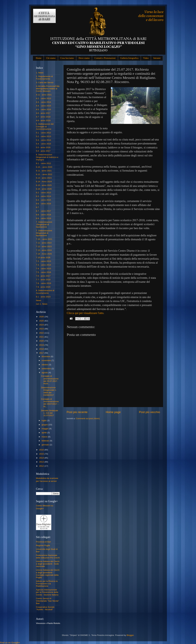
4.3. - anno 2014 (43, 102)
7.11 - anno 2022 (44, 243)
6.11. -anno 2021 (44, 171)
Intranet (157, 58)
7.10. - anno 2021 (44, 239)
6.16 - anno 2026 (44, 189)
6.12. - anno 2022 (44, 174)
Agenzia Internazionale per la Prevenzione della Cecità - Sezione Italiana (47, 592)
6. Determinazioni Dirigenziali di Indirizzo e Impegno (47, 157)
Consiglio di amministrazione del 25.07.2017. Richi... (50, 380)
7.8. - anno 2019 (43, 283)
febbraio (46, 441)
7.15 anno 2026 (43, 258)
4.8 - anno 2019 (43, 120)
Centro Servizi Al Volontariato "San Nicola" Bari (47, 601)
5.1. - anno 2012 (43, 133)
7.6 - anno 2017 (43, 276)
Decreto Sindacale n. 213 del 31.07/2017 (50, 413)
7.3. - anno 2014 (43, 265)
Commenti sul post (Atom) (88, 418)
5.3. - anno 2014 (43, 140)
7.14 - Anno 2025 (44, 254)
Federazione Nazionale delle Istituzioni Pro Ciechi (48, 556)
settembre (47, 369)
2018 (42, 349)
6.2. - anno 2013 (43, 193)
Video (146, 58)
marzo (45, 437)
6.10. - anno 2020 (44, 167)
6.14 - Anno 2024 (44, 182)
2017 (42, 353)
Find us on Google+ (10, 643)
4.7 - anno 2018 (43, 117)
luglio (44, 420)
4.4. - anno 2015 (43, 106)
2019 (42, 345)
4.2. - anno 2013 (43, 98)
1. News (40, 73)
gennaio (46, 445)
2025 (42, 321)
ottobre (45, 365)
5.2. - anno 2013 (43, 136)
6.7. (38, 207)
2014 (42, 458)
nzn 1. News (42, 304)
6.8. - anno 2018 (43, 215)
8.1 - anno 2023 (43, 297)
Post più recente (77, 412)
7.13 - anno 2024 (44, 250)
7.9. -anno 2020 (43, 287)
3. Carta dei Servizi (45, 82)
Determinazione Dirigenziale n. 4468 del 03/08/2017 (49, 391)
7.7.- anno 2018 (43, 280)
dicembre (46, 356)
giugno (45, 425)
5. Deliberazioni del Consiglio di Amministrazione (45, 126)
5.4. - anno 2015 (43, 144)
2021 (42, 337)
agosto (45, 373)
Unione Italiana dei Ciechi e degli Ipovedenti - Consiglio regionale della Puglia (48, 574)
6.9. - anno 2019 (43, 218)
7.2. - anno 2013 (43, 261)
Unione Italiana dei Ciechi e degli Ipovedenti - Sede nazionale (48, 564)
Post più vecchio (149, 412)
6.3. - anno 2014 (43, 196)
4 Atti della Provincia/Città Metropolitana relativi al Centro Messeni (48, 89)
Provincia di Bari (43, 542)
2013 (42, 462)
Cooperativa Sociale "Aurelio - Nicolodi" (45, 608)
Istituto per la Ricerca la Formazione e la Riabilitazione (47, 584)
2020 (42, 341)
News (39, 300)
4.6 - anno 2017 (43, 113)
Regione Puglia (43, 545)
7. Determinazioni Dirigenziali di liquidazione (44, 233)
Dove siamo (84, 58)
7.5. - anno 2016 (43, 272)
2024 (42, 325)
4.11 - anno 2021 (44, 95)
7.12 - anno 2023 (44, 246)
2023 (42, 329)
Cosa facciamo (67, 58)
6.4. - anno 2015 (43, 200)
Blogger (130, 635)
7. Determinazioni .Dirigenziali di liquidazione (44, 224)
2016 (42, 450)
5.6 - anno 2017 (43, 151)
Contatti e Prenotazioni (105, 58)
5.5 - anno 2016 (43, 147)
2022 (42, 333)
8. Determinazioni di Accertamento (45, 292)
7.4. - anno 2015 (43, 269)
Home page (113, 412)
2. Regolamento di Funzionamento (44, 78)
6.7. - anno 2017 (43, 211)
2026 (42, 317)
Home (39, 58)
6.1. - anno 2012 (43, 163)
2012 (42, 466)
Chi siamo (51, 58)
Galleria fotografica (129, 58)
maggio (45, 429)
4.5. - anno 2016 (43, 109)
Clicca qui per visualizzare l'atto (85, 313)
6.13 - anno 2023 (44, 178)
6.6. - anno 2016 (43, 204)
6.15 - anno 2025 (44, 185)
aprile (44, 433)
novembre (47, 360)
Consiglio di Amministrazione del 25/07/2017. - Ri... (50, 403)
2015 (42, 454)
